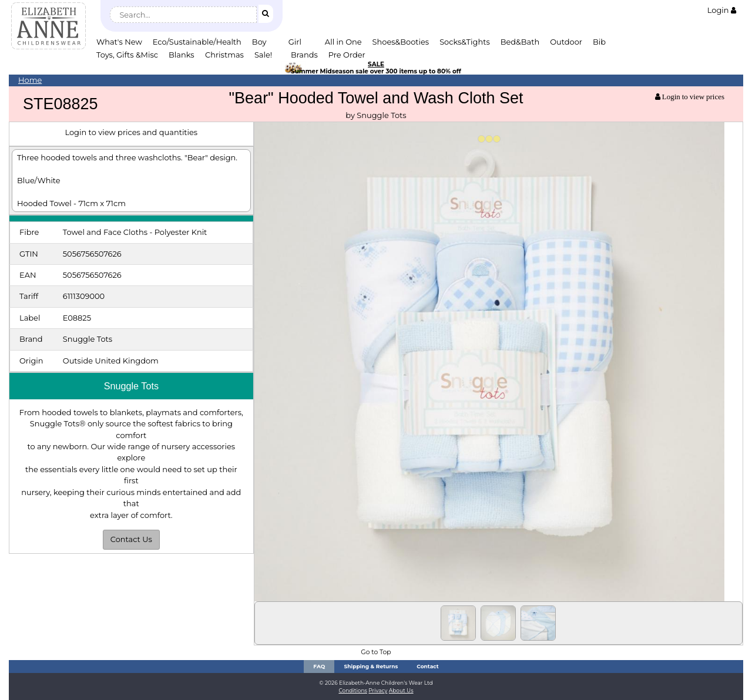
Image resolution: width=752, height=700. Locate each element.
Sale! (263, 55)
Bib (599, 42)
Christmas (224, 55)
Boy (259, 42)
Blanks (182, 55)
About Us (401, 690)
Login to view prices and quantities (131, 132)
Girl (295, 42)
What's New (119, 42)
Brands (304, 55)
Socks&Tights (465, 42)
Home (30, 80)
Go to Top (376, 652)
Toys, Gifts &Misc (127, 55)
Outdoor (566, 42)
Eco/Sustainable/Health (197, 42)
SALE (376, 64)
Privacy (378, 690)
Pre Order (347, 55)
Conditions (353, 690)
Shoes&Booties (401, 42)
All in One (343, 42)
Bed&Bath (520, 42)
